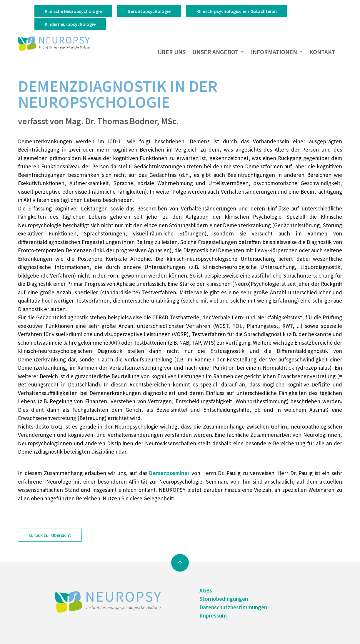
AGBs (206, 590)
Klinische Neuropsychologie (73, 11)
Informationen (274, 52)
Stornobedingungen (224, 599)
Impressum (213, 615)
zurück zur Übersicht (50, 535)
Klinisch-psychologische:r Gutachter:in (237, 11)
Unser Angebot (215, 52)
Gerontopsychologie (149, 11)
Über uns (172, 52)
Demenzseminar (170, 473)
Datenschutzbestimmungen (233, 607)
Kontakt (322, 52)
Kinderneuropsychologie (70, 24)
